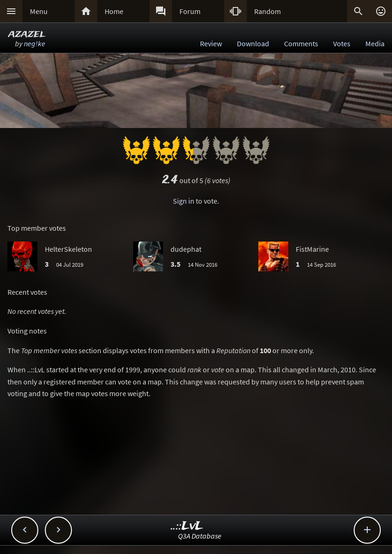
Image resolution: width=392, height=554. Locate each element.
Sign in (184, 201)
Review (211, 43)
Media (375, 43)
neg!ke (35, 43)
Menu (39, 11)
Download (253, 43)
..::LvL (187, 526)
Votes (342, 43)
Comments (301, 43)
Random (267, 11)
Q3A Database (200, 536)
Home (114, 11)
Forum (190, 11)
